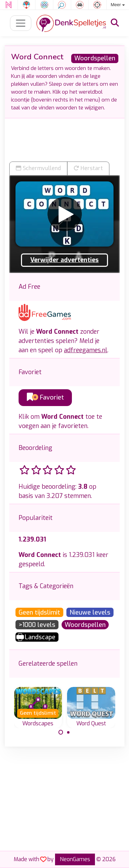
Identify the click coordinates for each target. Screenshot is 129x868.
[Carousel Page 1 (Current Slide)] (61, 732)
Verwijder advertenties (64, 260)
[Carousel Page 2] (68, 732)
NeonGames (75, 859)
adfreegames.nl (86, 350)
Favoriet (45, 397)
